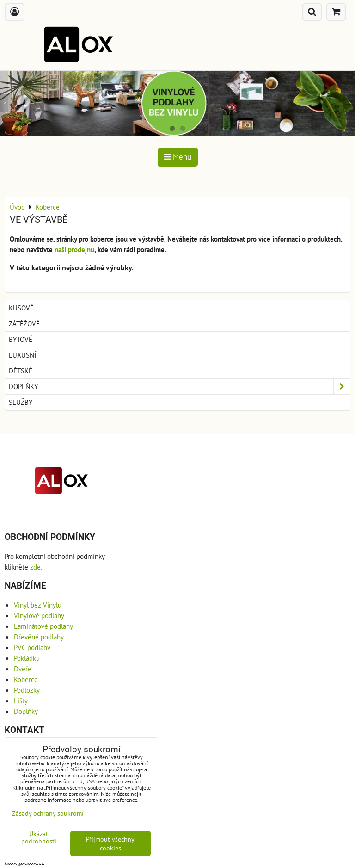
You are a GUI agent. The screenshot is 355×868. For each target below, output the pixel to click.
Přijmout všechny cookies (110, 843)
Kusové (21, 308)
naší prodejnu (74, 249)
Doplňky (179, 387)
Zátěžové (24, 323)
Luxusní (22, 355)
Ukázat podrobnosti (39, 837)
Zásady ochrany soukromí (48, 813)
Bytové (21, 339)
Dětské (21, 371)
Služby (21, 402)
